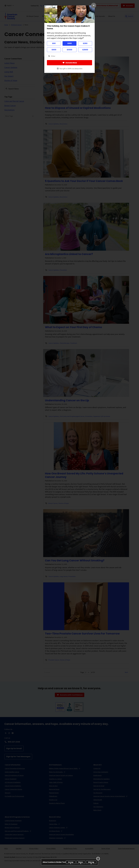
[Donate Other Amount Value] (69, 56)
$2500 (85, 50)
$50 (54, 43)
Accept (71, 862)
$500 (54, 50)
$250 (85, 43)
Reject (81, 862)
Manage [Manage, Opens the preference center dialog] (91, 862)
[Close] (98, 859)
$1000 (69, 50)
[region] (70, 862)
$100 (70, 43)
